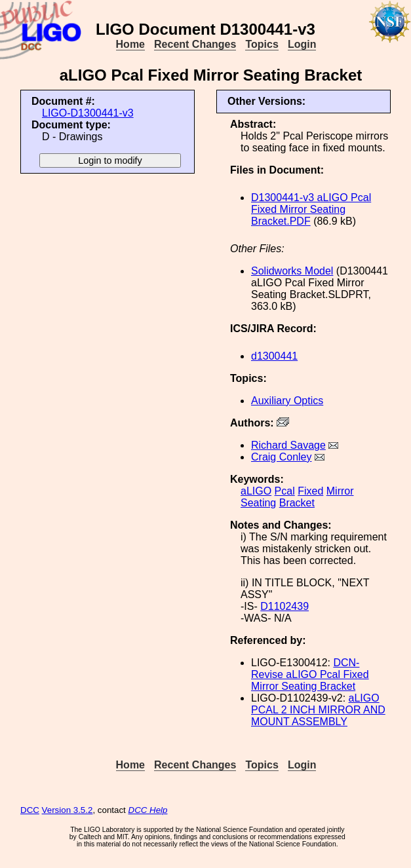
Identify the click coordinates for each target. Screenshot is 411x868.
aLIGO (256, 491)
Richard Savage (288, 445)
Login (302, 44)
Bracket (297, 503)
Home (130, 44)
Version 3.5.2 (68, 810)
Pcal (285, 491)
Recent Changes (195, 44)
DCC (30, 810)
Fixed (310, 491)
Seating (258, 503)
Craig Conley (281, 457)
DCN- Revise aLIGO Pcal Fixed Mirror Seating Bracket (310, 674)
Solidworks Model (292, 271)
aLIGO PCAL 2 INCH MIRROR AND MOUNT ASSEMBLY (318, 710)
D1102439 (284, 606)
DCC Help (148, 810)
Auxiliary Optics (287, 401)
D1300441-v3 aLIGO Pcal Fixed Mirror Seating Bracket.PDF (311, 209)
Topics (262, 44)
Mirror (340, 491)
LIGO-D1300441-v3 (88, 113)
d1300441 (274, 356)
